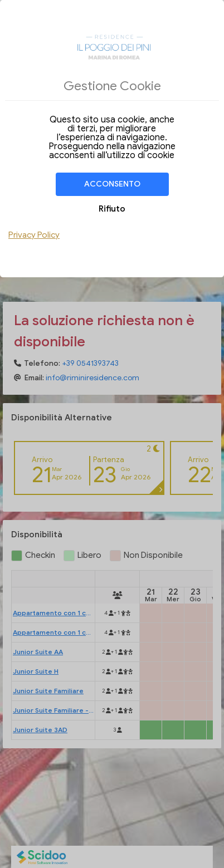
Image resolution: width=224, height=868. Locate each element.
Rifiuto (112, 209)
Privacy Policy (34, 235)
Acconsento (112, 184)
